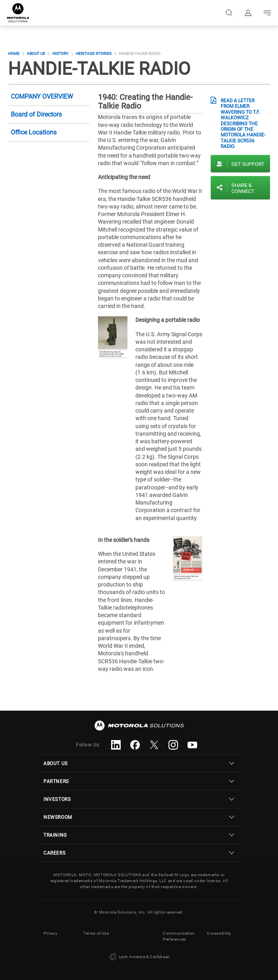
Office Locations (34, 132)
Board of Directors (36, 114)
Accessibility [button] (219, 933)
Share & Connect (243, 188)
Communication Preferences (179, 936)
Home (14, 54)
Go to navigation (267, 13)
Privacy (50, 933)
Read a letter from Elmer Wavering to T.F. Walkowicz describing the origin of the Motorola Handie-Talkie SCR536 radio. (243, 124)
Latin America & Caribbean (139, 957)
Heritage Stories (94, 54)
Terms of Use (96, 933)
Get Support (248, 164)
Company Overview (42, 96)
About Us (36, 54)
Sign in (248, 13)
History (60, 54)
